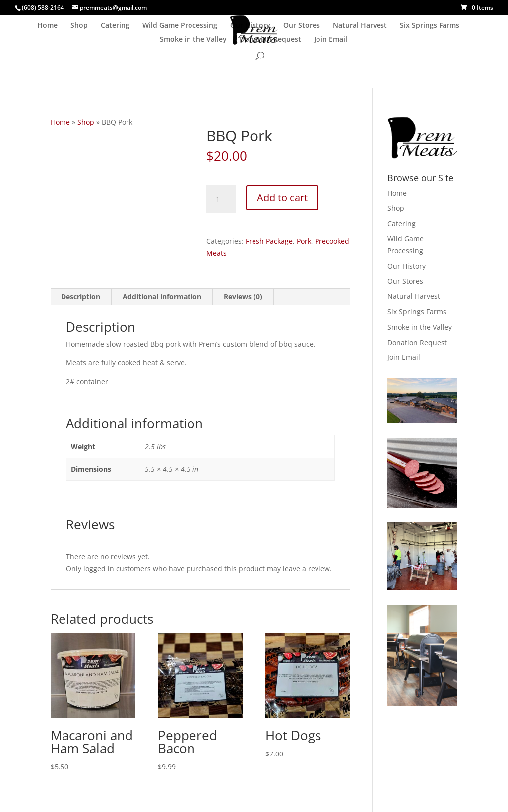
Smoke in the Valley (193, 40)
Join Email (331, 40)
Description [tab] (81, 297)
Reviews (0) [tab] (243, 297)
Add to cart (282, 198)
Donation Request (270, 40)
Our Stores (302, 26)
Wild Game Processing (180, 26)
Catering (115, 26)
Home (47, 26)
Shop (79, 26)
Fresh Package (269, 241)
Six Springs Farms (430, 26)
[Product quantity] (221, 199)
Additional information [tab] (162, 297)
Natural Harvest (360, 26)
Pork (304, 241)
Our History (250, 26)
